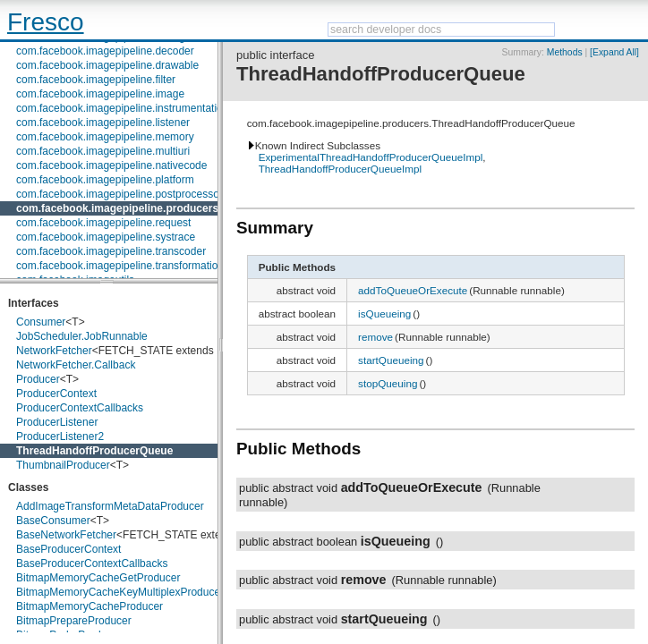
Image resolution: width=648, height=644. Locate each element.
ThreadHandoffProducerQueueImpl (340, 169)
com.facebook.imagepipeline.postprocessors (122, 194)
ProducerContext (56, 394)
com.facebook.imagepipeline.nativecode (111, 165)
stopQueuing (388, 383)
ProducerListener (57, 422)
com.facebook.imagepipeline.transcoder (111, 251)
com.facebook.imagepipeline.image (100, 94)
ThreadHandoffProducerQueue (94, 451)
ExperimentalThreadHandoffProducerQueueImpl (371, 157)
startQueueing (391, 360)
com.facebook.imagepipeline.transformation (120, 266)
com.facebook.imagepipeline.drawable (107, 65)
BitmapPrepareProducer (74, 621)
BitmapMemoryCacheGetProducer (98, 578)
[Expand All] (614, 52)
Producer (38, 379)
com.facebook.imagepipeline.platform (105, 180)
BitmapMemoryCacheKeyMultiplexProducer (120, 592)
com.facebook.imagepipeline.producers (117, 208)
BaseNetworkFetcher (66, 535)
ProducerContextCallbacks (80, 408)
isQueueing (384, 314)
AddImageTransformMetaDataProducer (110, 506)
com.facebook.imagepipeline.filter (96, 80)
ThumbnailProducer (63, 465)
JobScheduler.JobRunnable (82, 336)
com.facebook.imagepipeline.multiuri (103, 151)
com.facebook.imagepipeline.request (103, 223)
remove (375, 337)
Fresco (46, 22)
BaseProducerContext (68, 549)
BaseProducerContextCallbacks (92, 563)
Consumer (41, 322)
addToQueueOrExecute (413, 290)
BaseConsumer (53, 521)
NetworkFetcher (54, 351)
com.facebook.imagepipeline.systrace (106, 237)
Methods (565, 52)
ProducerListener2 (60, 436)
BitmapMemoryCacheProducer (90, 606)
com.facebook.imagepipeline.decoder (105, 51)
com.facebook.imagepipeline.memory (105, 137)
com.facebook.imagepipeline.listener (103, 123)
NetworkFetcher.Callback (76, 365)
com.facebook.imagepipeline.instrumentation (122, 108)
